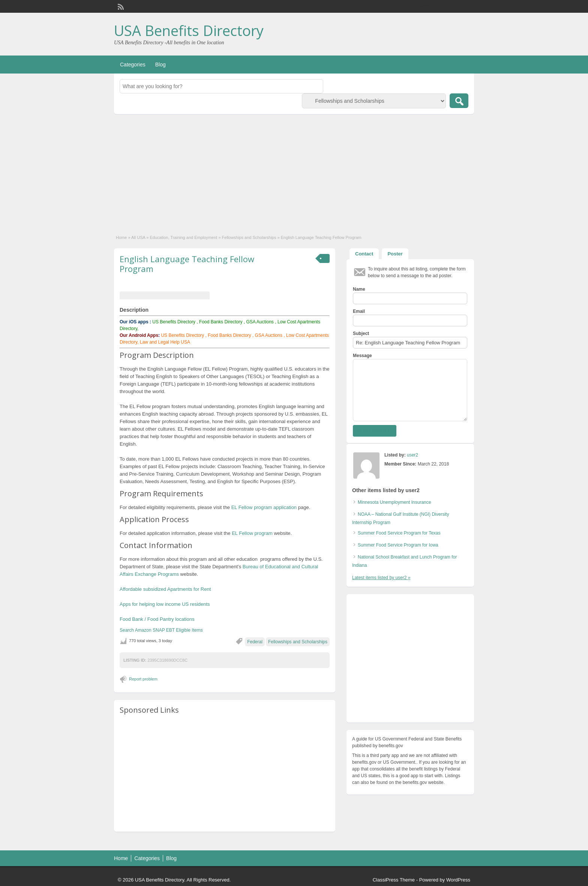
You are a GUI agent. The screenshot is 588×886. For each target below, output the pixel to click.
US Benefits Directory (174, 322)
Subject (361, 333)
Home (121, 237)
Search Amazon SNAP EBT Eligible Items (161, 630)
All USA (138, 237)
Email (359, 311)
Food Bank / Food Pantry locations (157, 619)
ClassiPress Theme (394, 880)
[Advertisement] (294, 170)
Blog (160, 65)
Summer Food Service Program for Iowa (398, 545)
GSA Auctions (260, 322)
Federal (255, 642)
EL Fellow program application (264, 507)
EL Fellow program (253, 533)
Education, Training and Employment (184, 237)
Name (359, 289)
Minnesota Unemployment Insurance (394, 502)
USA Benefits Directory (189, 30)
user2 (412, 455)
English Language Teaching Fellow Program (187, 264)
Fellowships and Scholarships (249, 237)
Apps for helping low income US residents (165, 604)
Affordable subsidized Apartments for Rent (165, 589)
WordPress (458, 880)
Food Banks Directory (221, 322)
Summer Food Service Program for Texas (399, 533)
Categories (133, 65)
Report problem (143, 679)
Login (465, 6)
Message (362, 356)
